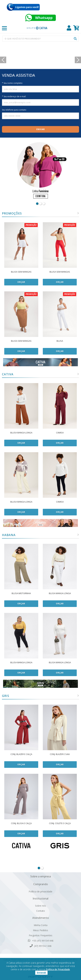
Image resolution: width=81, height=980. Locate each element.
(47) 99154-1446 (40, 946)
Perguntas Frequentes (41, 935)
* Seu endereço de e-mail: (14, 96)
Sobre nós (40, 906)
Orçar (21, 282)
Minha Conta (41, 925)
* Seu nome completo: (12, 83)
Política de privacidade (40, 891)
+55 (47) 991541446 (40, 941)
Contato (41, 911)
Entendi (41, 973)
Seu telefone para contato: (14, 110)
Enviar (41, 129)
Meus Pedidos (40, 930)
